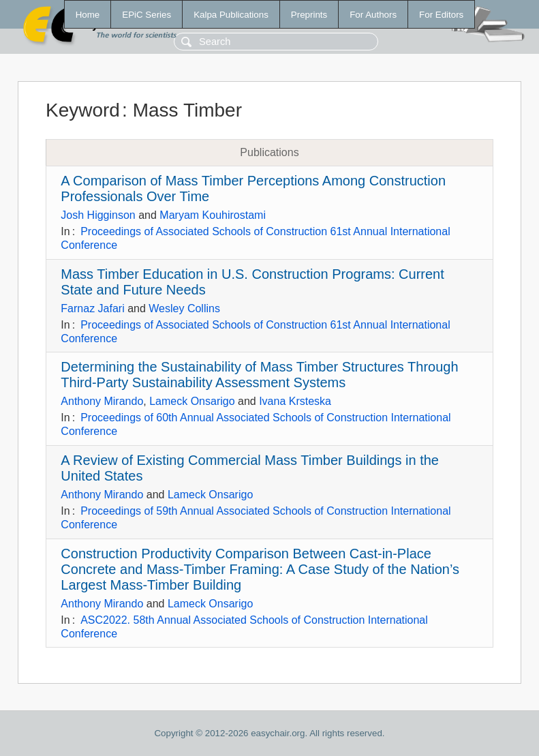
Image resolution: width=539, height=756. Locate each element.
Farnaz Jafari (92, 308)
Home (88, 15)
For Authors (373, 15)
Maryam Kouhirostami (213, 215)
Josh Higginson (98, 215)
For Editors (441, 15)
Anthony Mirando (102, 401)
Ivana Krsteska (295, 401)
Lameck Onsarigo (192, 401)
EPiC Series (147, 15)
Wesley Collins (184, 308)
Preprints (309, 15)
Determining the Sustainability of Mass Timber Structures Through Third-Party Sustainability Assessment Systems (259, 375)
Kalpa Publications (231, 15)
